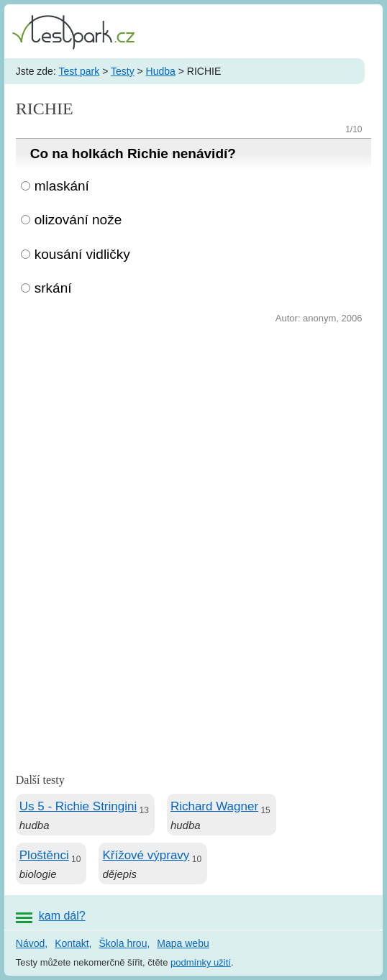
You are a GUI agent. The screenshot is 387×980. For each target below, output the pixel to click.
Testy (123, 71)
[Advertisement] (193, 435)
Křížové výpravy (146, 855)
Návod (30, 943)
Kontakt (72, 943)
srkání (53, 288)
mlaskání (62, 186)
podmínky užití (201, 962)
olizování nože (78, 220)
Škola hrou (123, 943)
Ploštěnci (44, 855)
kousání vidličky (82, 254)
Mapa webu (183, 943)
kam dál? (62, 916)
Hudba (161, 71)
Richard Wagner (214, 806)
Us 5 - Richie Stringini (78, 806)
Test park (79, 71)
